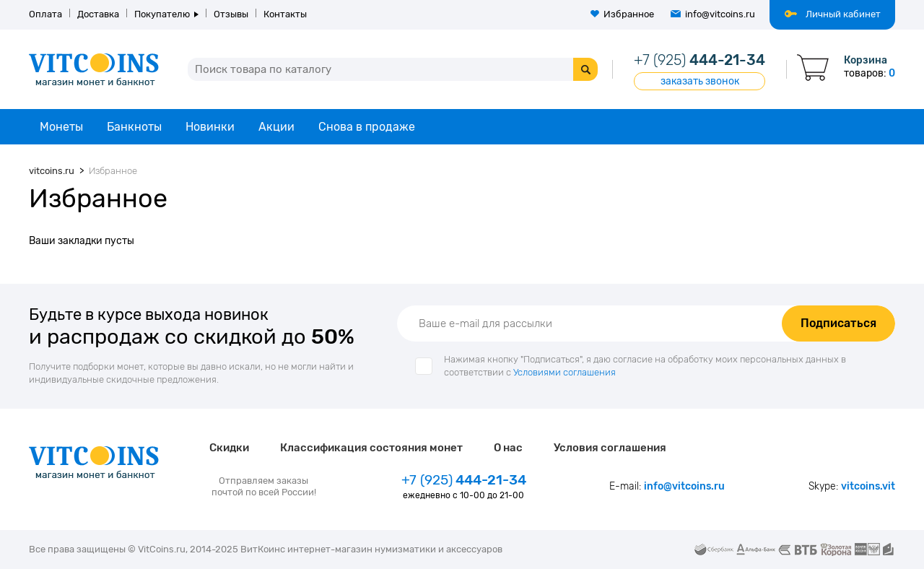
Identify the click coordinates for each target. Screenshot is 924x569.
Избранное (629, 14)
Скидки (229, 448)
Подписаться (838, 323)
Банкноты (134, 127)
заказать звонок (700, 81)
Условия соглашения (610, 448)
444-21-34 (699, 60)
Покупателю (162, 14)
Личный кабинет (843, 14)
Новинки (210, 127)
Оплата (45, 14)
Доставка (98, 14)
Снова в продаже (367, 127)
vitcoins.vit (868, 486)
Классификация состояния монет (371, 448)
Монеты (61, 127)
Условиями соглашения (565, 372)
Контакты (285, 14)
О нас (508, 448)
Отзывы (231, 14)
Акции (276, 127)
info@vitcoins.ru (720, 14)
